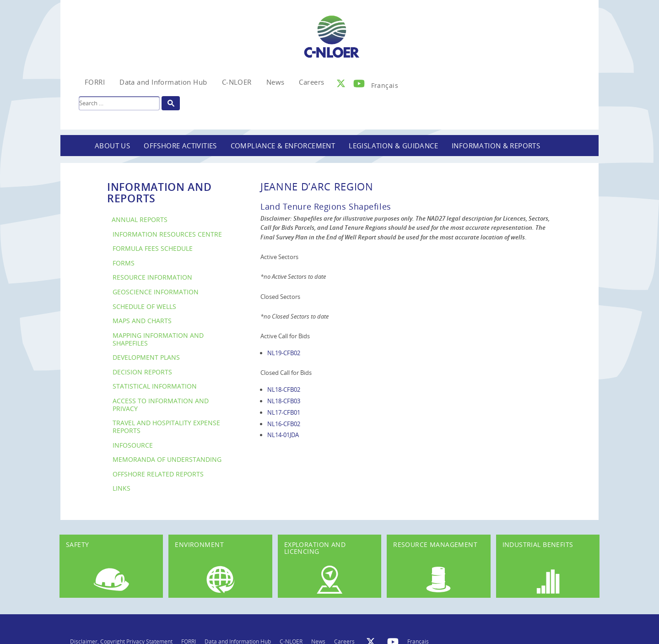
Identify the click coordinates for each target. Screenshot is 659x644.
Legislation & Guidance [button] (393, 146)
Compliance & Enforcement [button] (283, 146)
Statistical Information (155, 386)
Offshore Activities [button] (180, 146)
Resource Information (152, 277)
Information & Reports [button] (496, 146)
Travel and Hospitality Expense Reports (166, 427)
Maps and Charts (142, 321)
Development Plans (146, 357)
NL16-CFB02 (284, 424)
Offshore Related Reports (158, 474)
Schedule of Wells (144, 306)
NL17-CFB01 (284, 412)
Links (122, 488)
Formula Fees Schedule (153, 248)
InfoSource (133, 445)
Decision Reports (142, 372)
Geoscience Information (156, 292)
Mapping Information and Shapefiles (158, 339)
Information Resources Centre (167, 234)
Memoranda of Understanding (167, 459)
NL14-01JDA (283, 435)
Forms (124, 263)
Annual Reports (140, 219)
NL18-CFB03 (284, 401)
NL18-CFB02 (284, 390)
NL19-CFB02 (284, 353)
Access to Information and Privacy (161, 405)
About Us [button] (112, 146)
